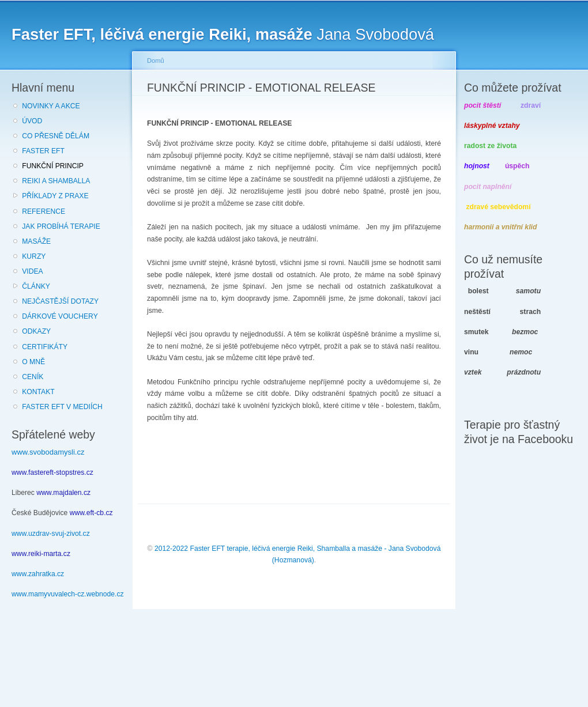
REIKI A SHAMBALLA (56, 181)
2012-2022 (171, 549)
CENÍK (33, 377)
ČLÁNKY (36, 286)
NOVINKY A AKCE (51, 106)
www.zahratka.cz (38, 574)
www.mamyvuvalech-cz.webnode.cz (68, 594)
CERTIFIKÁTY (45, 347)
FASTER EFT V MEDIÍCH (62, 407)
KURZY (34, 256)
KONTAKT (38, 392)
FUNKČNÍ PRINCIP (53, 166)
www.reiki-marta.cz (41, 554)
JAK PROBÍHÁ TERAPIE (61, 226)
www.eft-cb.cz (91, 513)
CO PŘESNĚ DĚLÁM (56, 136)
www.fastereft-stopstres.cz (52, 472)
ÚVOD (32, 121)
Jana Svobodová (223, 34)
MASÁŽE (36, 241)
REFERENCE (44, 211)
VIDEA (32, 271)
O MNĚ (33, 362)
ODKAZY (36, 331)
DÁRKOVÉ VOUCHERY (60, 316)
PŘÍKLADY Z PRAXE (55, 196)
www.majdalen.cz (63, 493)
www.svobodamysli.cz (48, 452)
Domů (156, 61)
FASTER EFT (43, 151)
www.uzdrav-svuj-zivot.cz (51, 534)
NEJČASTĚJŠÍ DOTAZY (60, 301)
